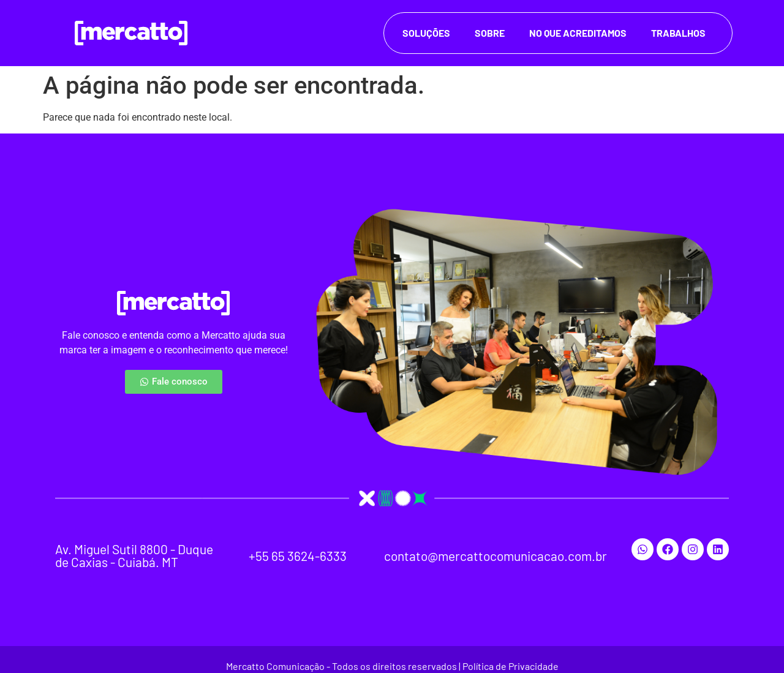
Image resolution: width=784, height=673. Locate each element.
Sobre (490, 33)
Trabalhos (678, 33)
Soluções (426, 33)
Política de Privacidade (511, 666)
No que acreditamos (578, 33)
